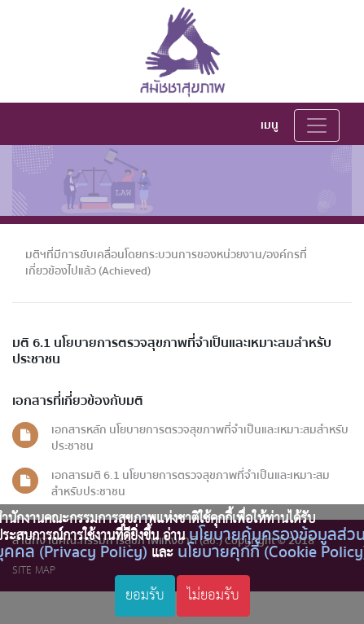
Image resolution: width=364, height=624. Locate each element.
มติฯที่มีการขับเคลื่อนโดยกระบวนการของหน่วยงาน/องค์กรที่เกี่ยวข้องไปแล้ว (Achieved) (166, 263)
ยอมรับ (145, 595)
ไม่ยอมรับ (213, 595)
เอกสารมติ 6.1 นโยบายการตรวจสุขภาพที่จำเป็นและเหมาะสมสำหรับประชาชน (191, 483)
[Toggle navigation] (317, 125)
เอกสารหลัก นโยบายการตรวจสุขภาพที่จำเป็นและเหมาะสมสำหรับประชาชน (200, 438)
